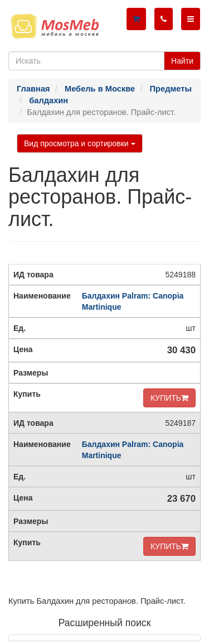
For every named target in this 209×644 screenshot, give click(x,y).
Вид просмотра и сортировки (80, 143)
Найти (182, 61)
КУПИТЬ (169, 398)
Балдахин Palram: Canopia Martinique (133, 301)
